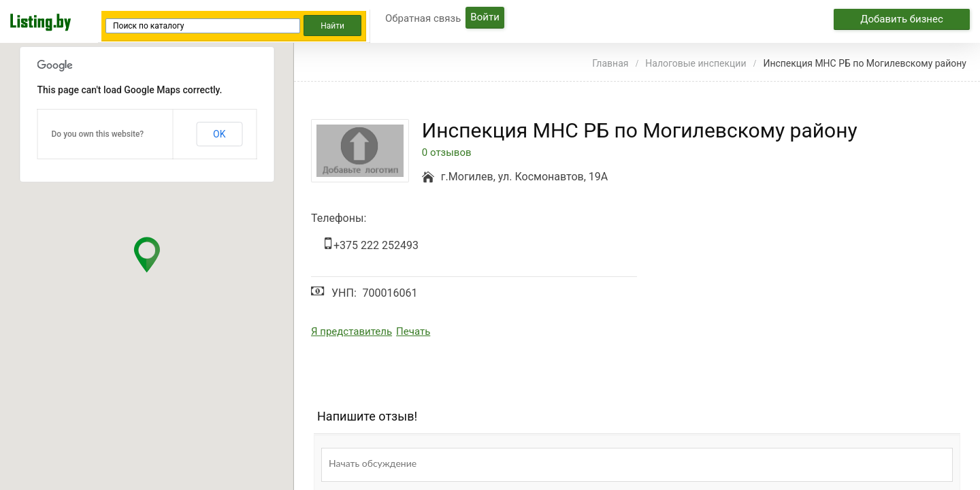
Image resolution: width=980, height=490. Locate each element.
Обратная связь (423, 18)
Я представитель (352, 331)
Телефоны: (339, 218)
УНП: (344, 293)
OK (219, 134)
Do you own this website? (98, 134)
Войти (485, 17)
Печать (413, 331)
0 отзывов (447, 153)
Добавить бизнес (902, 19)
